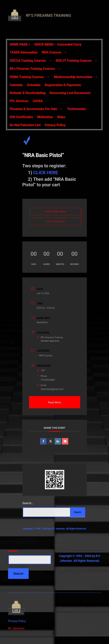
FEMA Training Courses (27, 77)
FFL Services (19, 101)
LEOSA (38, 101)
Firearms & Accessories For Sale (33, 109)
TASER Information (24, 52)
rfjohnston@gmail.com (52, 389)
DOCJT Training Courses (74, 61)
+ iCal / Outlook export (55, 221)
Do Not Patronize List (25, 125)
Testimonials (76, 109)
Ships (61, 117)
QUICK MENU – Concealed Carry (58, 44)
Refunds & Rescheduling (28, 93)
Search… (28, 503)
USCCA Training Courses (28, 61)
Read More (42, 322)
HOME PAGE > (20, 44)
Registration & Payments (63, 85)
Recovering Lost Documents (70, 93)
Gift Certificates (21, 117)
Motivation (45, 117)
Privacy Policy (55, 125)
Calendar (16, 85)
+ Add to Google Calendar (55, 212)
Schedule (34, 85)
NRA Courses (51, 52)
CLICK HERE (46, 173)
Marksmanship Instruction (73, 77)
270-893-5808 (48, 380)
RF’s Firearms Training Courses (32, 69)
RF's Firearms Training (48, 16)
